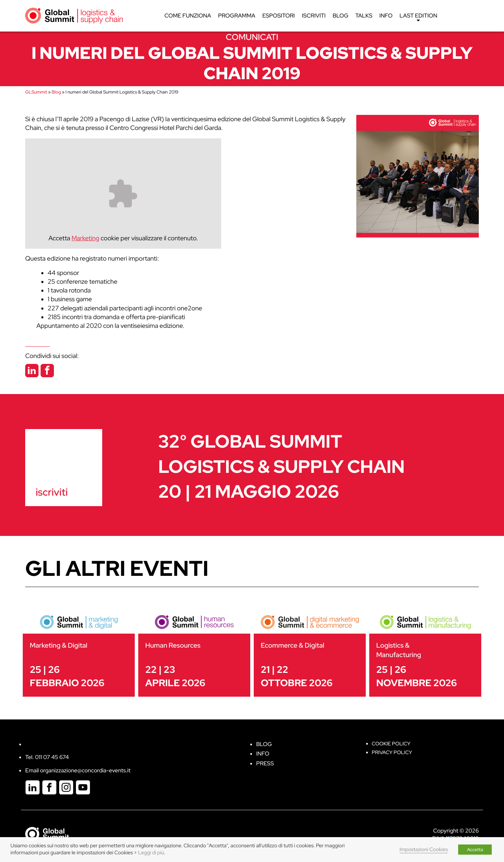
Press (265, 763)
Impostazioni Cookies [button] (424, 850)
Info (386, 16)
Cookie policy (391, 744)
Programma (237, 16)
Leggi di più (151, 853)
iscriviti (52, 492)
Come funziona (188, 16)
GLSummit (36, 92)
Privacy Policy (392, 753)
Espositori (279, 16)
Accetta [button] (475, 850)
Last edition (419, 18)
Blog (341, 16)
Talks (364, 16)
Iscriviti (314, 16)
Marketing (86, 238)
